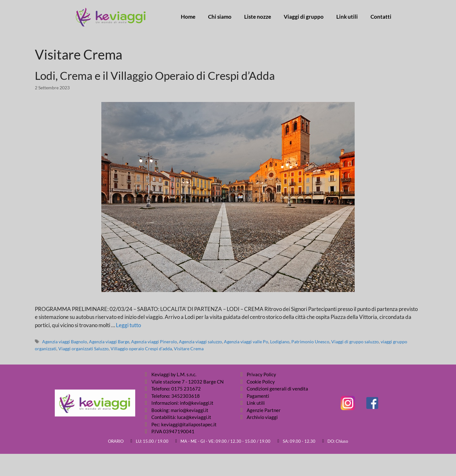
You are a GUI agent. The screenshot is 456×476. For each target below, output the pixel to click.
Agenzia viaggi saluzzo (200, 342)
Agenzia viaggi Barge (109, 342)
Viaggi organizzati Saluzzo (83, 349)
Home (188, 17)
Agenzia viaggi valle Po (246, 342)
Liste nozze (258, 17)
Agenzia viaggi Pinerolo (154, 342)
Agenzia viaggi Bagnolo (65, 342)
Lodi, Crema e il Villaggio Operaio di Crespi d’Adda (155, 75)
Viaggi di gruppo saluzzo (355, 342)
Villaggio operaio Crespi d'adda (141, 349)
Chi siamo (220, 17)
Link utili (347, 17)
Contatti (381, 17)
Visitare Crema (189, 349)
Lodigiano (280, 342)
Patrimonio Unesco (310, 342)
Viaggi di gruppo (304, 17)
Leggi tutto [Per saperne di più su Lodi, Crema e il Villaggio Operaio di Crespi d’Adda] (128, 325)
